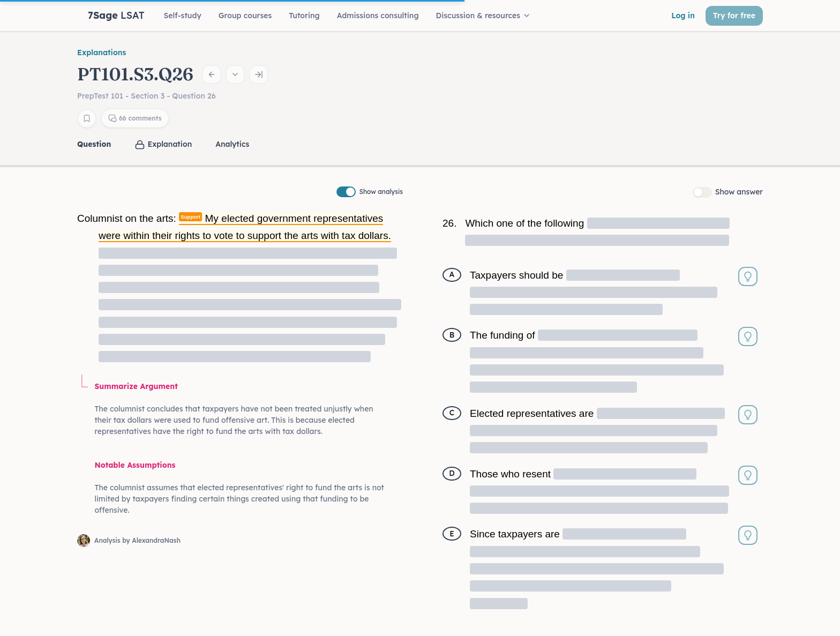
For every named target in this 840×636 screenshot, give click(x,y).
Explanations (102, 53)
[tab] (95, 144)
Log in (683, 16)
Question (94, 144)
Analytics (232, 144)
